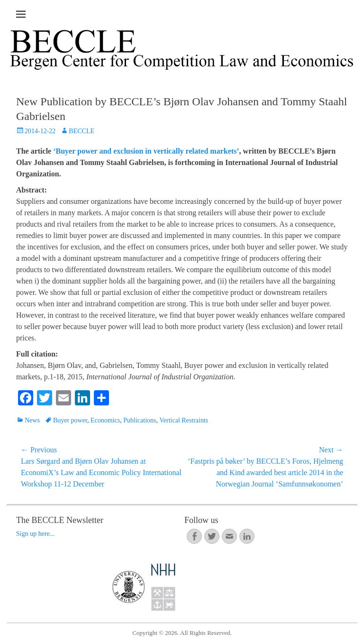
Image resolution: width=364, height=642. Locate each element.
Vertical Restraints (184, 420)
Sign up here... (35, 534)
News (32, 420)
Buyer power (70, 420)
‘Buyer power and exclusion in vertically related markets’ (146, 151)
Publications (140, 420)
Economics (105, 420)
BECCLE (82, 131)
